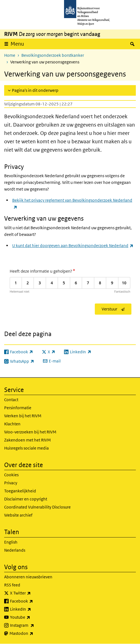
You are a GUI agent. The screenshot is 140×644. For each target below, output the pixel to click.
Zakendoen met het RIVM (27, 440)
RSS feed (12, 585)
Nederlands (15, 550)
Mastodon (34, 633)
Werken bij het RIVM (23, 416)
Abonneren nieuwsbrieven (28, 577)
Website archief (18, 515)
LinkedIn (33, 609)
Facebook (34, 601)
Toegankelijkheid (20, 491)
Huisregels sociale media (26, 448)
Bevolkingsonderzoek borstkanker (53, 55)
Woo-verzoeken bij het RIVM (30, 432)
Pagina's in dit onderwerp (35, 90)
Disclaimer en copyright (26, 499)
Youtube (32, 617)
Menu (17, 44)
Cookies (11, 475)
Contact (11, 400)
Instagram (34, 625)
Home (10, 55)
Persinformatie (18, 408)
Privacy (11, 483)
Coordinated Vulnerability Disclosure (37, 507)
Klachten (12, 424)
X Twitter (33, 593)
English (11, 542)
